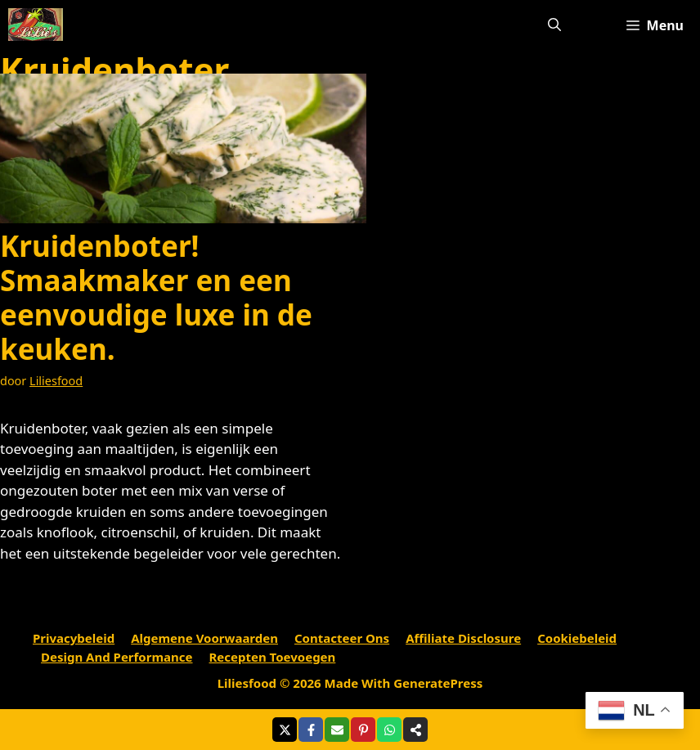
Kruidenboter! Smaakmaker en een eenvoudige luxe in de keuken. (156, 297)
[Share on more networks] (415, 730)
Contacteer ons (342, 638)
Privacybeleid (74, 638)
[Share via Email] (337, 730)
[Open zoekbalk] (554, 25)
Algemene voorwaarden (204, 638)
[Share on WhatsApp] (389, 730)
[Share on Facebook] (311, 730)
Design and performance (117, 657)
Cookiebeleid (577, 638)
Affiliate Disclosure (463, 638)
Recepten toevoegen (273, 657)
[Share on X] (285, 730)
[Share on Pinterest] (363, 730)
